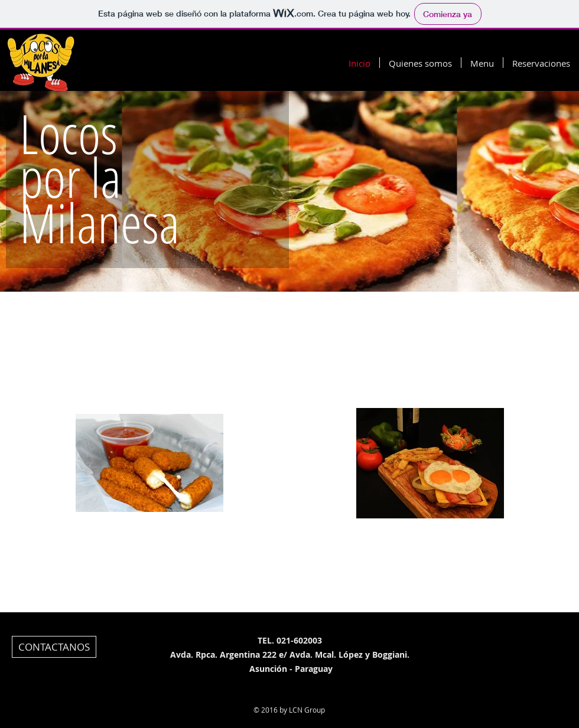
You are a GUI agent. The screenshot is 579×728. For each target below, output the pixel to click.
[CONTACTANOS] (54, 647)
